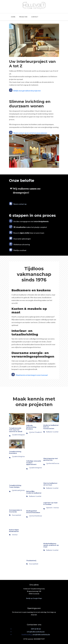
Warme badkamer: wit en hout (50, 484)
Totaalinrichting (40, 432)
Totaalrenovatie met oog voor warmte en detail (16, 430)
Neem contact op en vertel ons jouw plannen (30, 133)
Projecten (23, 17)
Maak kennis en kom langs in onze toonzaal (32, 375)
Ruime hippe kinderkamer (14, 531)
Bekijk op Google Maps (34, 598)
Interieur (25, 456)
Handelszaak (39, 516)
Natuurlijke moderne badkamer (34, 492)
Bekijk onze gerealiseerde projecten (27, 91)
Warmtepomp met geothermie (51, 459)
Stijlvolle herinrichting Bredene (31, 427)
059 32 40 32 (36, 629)
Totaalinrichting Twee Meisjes (15, 486)
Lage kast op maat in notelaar (50, 504)
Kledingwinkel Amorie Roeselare (33, 512)
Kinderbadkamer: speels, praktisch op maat (51, 545)
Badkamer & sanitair (52, 432)
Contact (35, 17)
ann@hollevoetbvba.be (41, 634)
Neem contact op (20, 204)
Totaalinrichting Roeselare (15, 452)
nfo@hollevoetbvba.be (36, 632)
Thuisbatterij (31, 561)
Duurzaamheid (58, 463)
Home (13, 17)
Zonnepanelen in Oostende (15, 511)
